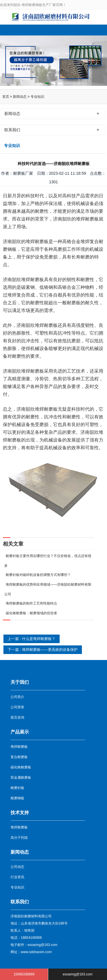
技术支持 (20, 813)
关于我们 (20, 682)
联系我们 (20, 902)
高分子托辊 (19, 838)
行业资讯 (17, 877)
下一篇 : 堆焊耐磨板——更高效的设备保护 (43, 650)
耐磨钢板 (17, 798)
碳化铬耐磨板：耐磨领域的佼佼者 (31, 613)
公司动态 (17, 867)
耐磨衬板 (17, 788)
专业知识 (37, 97)
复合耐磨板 (19, 757)
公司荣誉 (17, 707)
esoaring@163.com (78, 974)
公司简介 (17, 697)
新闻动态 (20, 97)
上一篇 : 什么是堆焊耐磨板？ (32, 639)
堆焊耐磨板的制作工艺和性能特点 (31, 603)
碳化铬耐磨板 (21, 767)
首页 (6, 97)
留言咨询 (17, 717)
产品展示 (20, 732)
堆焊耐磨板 (19, 747)
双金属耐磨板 (21, 778)
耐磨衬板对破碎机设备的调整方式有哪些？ (38, 575)
